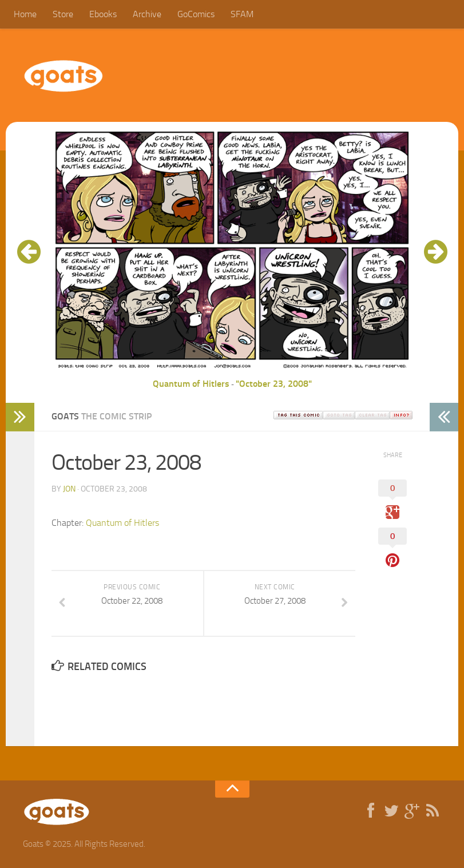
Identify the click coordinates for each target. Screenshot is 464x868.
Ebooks (103, 14)
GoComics (196, 14)
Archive (147, 14)
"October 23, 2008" (274, 384)
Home (25, 14)
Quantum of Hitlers (191, 384)
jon (69, 489)
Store (63, 14)
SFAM (242, 14)
